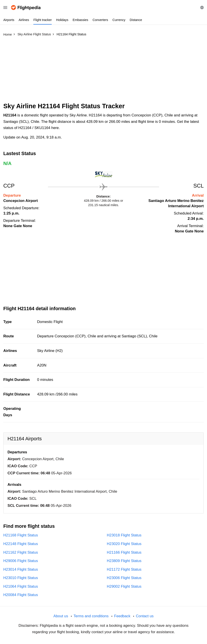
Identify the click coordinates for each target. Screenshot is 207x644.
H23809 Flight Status (124, 561)
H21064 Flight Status (21, 586)
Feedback (122, 616)
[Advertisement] (103, 71)
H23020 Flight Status (124, 544)
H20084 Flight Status (21, 595)
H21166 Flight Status (124, 552)
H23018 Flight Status (124, 535)
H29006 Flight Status (21, 561)
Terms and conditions (91, 616)
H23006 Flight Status (124, 578)
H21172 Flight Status (124, 569)
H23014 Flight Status (21, 569)
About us (61, 616)
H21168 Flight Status (21, 535)
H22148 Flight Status (21, 544)
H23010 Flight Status (21, 578)
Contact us (145, 616)
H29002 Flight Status (124, 586)
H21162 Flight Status (21, 552)
